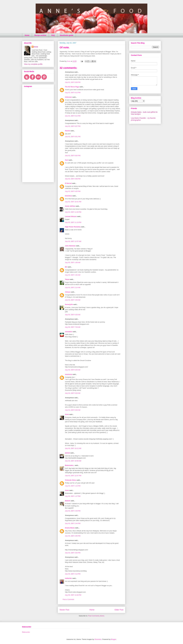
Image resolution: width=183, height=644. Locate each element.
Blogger (113, 639)
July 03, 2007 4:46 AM (73, 300)
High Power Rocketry (73, 227)
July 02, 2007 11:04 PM (73, 212)
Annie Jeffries (70, 206)
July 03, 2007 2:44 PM (73, 523)
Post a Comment (68, 599)
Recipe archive (40, 35)
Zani (67, 160)
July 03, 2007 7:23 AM (73, 327)
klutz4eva (69, 196)
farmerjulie (69, 304)
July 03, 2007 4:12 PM (73, 574)
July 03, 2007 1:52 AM (73, 275)
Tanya (67, 279)
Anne (67, 414)
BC (66, 267)
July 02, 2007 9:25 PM (73, 191)
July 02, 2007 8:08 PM (73, 82)
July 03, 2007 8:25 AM (73, 370)
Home (27, 35)
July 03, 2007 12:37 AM (73, 241)
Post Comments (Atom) (96, 616)
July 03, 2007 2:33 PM (73, 511)
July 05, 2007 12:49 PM (73, 595)
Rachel (68, 131)
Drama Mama (70, 528)
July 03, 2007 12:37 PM (73, 476)
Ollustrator (98, 639)
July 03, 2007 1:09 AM (73, 263)
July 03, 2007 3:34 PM (73, 553)
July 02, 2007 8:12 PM (73, 93)
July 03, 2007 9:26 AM (73, 393)
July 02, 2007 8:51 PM (73, 137)
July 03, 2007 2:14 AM (73, 287)
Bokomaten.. (70, 465)
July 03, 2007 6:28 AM (73, 315)
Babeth (68, 501)
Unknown (69, 97)
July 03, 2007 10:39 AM (73, 461)
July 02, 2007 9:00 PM (73, 156)
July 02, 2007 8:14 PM (73, 116)
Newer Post (64, 610)
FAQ (53, 35)
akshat (67, 453)
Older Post (119, 610)
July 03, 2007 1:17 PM (73, 496)
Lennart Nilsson (71, 216)
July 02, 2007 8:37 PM (73, 126)
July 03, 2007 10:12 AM (73, 448)
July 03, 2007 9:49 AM (73, 410)
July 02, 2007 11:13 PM (73, 222)
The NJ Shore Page (72, 87)
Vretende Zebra (71, 480)
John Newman (70, 246)
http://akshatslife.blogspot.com (75, 458)
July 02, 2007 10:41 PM (73, 202)
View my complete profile (33, 64)
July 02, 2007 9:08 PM (73, 179)
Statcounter (26, 632)
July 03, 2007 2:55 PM (73, 536)
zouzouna (69, 374)
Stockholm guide (67, 35)
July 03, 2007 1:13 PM (73, 486)
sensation (69, 332)
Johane (68, 292)
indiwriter (69, 578)
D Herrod (68, 183)
